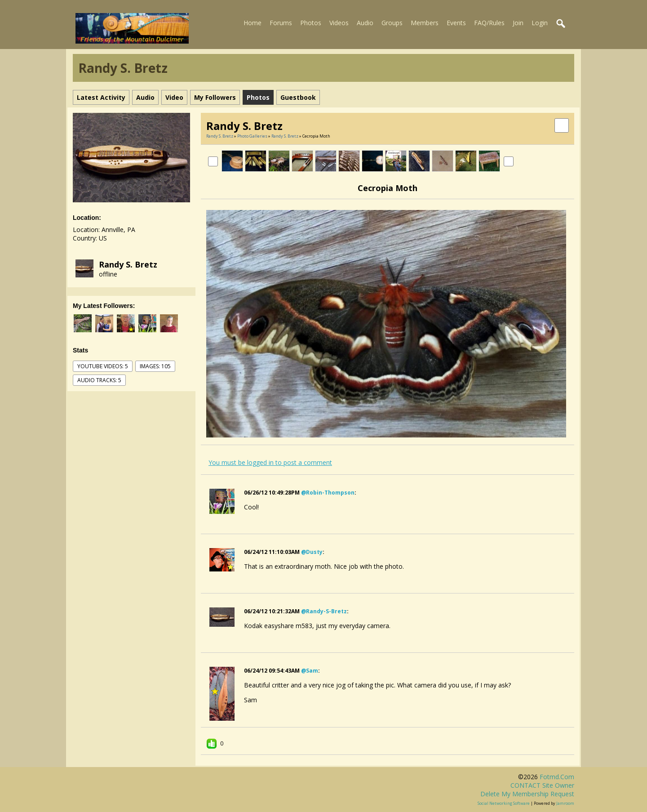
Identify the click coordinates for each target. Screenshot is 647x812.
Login (540, 23)
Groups (392, 23)
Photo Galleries (252, 136)
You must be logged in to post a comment (270, 462)
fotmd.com (557, 777)
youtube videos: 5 (103, 366)
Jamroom (565, 803)
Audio (365, 23)
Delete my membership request (527, 794)
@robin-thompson (328, 493)
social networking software (504, 803)
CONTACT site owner (542, 785)
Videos (339, 23)
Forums (281, 23)
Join (518, 23)
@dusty (312, 552)
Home (253, 23)
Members (425, 23)
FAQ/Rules (489, 23)
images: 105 (155, 366)
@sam (310, 671)
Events (456, 23)
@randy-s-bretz (324, 611)
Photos (311, 23)
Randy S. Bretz (128, 264)
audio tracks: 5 (99, 380)
